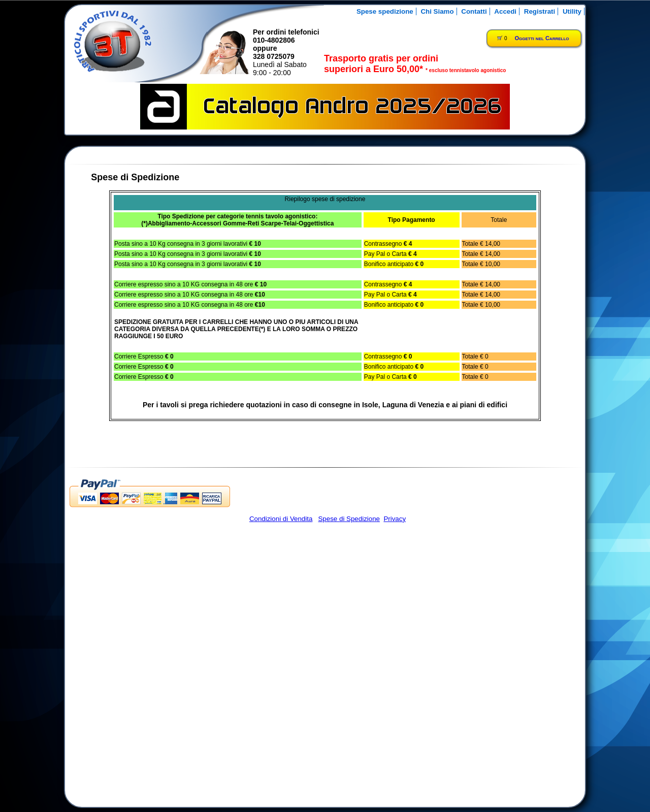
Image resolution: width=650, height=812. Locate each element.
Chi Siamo (437, 11)
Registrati (540, 11)
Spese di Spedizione (349, 519)
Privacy (395, 519)
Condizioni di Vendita (281, 519)
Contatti (474, 11)
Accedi (505, 11)
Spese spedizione (385, 11)
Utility (572, 11)
